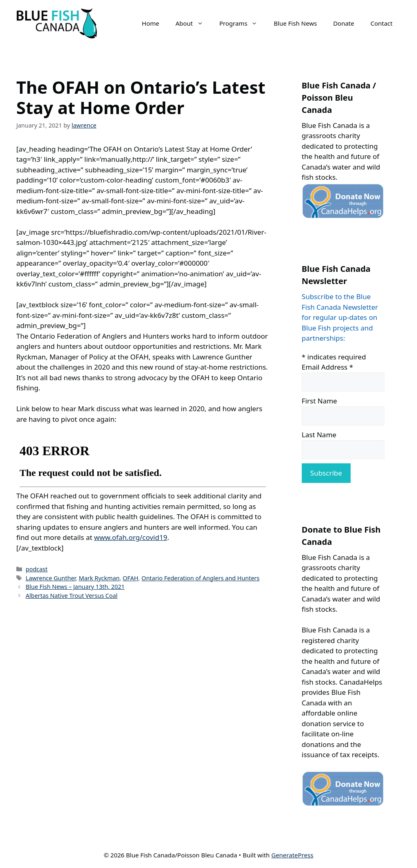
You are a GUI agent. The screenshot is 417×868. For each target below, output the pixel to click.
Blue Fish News (295, 23)
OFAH (130, 578)
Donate (344, 23)
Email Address (327, 367)
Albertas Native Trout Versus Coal (71, 596)
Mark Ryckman (99, 578)
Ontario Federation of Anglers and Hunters (200, 578)
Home (150, 23)
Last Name (319, 435)
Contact (382, 23)
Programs (243, 23)
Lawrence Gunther (51, 578)
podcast (37, 569)
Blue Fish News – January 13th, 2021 (75, 587)
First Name (319, 401)
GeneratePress (292, 855)
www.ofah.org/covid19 (131, 537)
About (193, 23)
